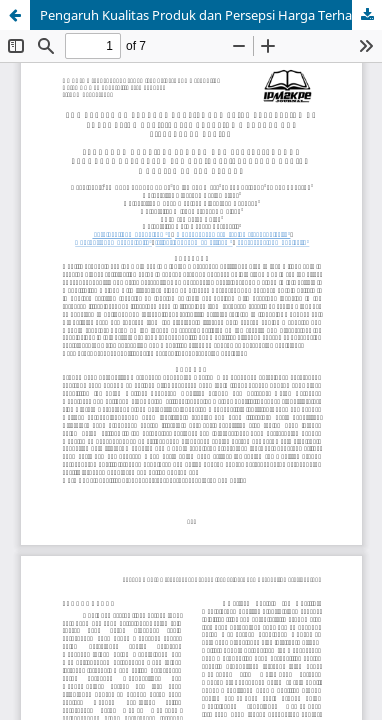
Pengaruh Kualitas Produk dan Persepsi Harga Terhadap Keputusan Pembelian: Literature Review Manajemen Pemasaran (211, 15)
